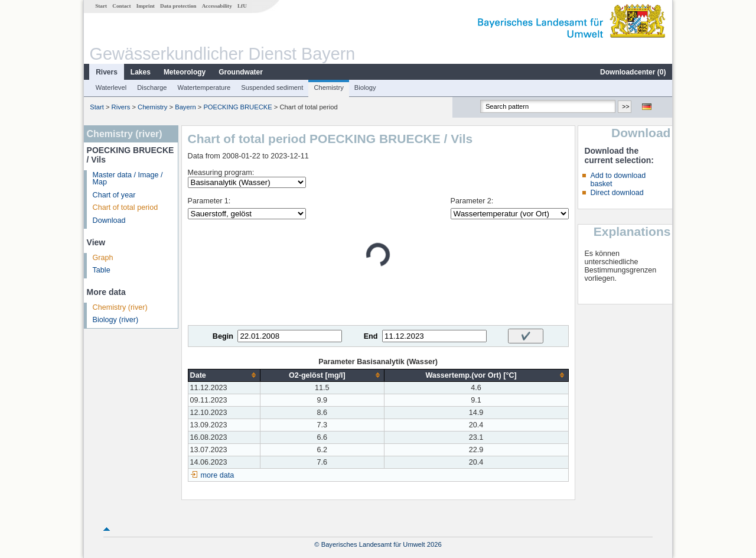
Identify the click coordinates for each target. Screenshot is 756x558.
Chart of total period (126, 207)
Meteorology (185, 72)
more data (218, 475)
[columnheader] (224, 375)
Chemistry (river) (120, 307)
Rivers (107, 72)
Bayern (185, 107)
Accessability (217, 6)
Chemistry (328, 87)
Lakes (141, 72)
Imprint (146, 6)
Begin (223, 336)
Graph (103, 258)
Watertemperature (204, 87)
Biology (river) (116, 320)
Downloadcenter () (633, 72)
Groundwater (241, 72)
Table (102, 270)
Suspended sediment (272, 87)
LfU (242, 6)
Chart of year (114, 195)
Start (101, 6)
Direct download (617, 193)
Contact (121, 6)
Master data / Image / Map (128, 179)
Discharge (152, 87)
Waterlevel (111, 87)
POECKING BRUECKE (237, 107)
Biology (365, 87)
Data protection (178, 6)
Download (109, 220)
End (371, 336)
